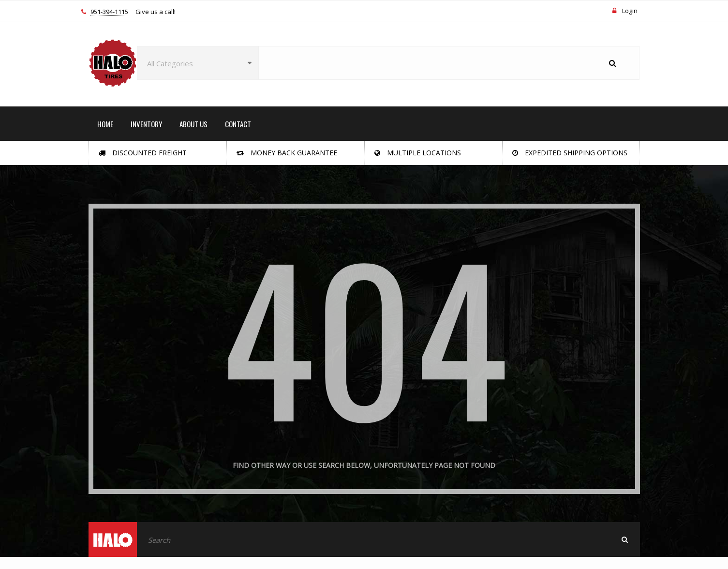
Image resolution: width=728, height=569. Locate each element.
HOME (105, 124)
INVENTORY (146, 124)
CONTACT (238, 124)
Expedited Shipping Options (570, 153)
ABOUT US (193, 124)
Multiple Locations (418, 153)
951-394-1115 (109, 12)
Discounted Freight (143, 153)
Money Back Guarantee (287, 153)
